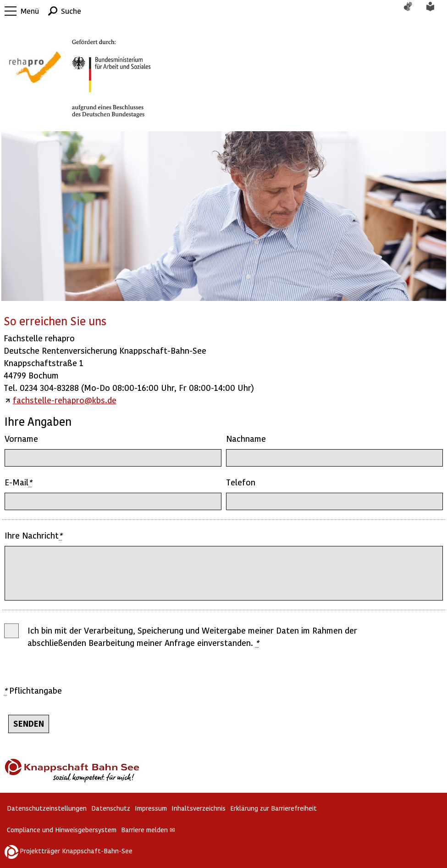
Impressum (151, 808)
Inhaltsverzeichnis (199, 808)
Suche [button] (71, 11)
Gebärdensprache (413, 11)
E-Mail (18, 482)
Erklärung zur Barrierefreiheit (273, 808)
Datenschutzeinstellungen (47, 808)
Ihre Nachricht (33, 535)
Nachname (246, 438)
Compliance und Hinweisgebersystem (62, 830)
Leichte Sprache (436, 11)
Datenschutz (111, 808)
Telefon (241, 482)
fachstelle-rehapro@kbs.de (65, 400)
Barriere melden (148, 830)
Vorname (21, 438)
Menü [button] (30, 11)
